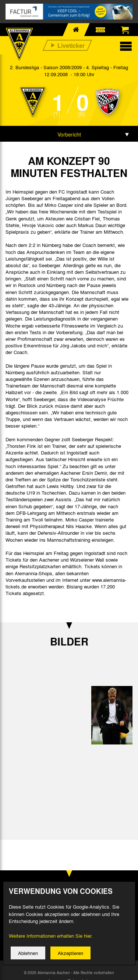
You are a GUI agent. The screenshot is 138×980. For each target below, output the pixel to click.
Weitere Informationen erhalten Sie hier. (51, 936)
